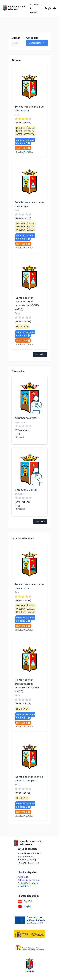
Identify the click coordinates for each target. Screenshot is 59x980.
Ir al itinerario (20, 436)
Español (25, 901)
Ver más (40, 355)
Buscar (16, 38)
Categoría (32, 38)
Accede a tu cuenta (35, 8)
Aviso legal (23, 877)
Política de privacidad (28, 880)
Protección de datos (28, 883)
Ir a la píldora (24, 152)
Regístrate (51, 8)
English (24, 906)
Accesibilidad (24, 886)
